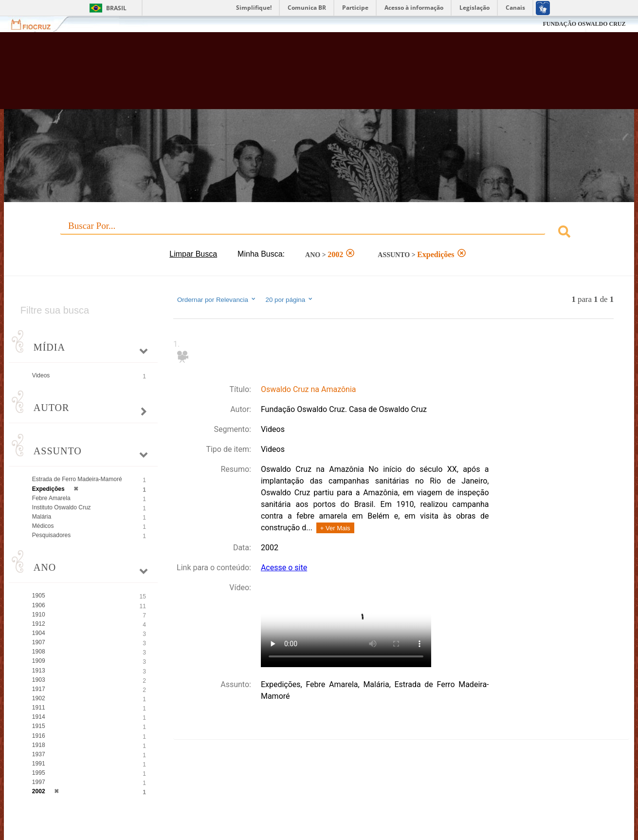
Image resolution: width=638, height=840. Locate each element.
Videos (41, 375)
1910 (39, 615)
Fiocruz (37, 24)
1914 (39, 717)
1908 (39, 652)
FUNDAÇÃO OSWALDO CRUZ (584, 24)
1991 (39, 764)
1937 (39, 754)
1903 (39, 680)
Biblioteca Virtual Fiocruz (279, 75)
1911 (39, 708)
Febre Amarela (51, 498)
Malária (42, 517)
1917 (39, 689)
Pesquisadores (51, 535)
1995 (39, 773)
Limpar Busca (193, 254)
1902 (39, 698)
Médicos (43, 526)
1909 (39, 661)
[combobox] (319, 233)
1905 (39, 596)
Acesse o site (284, 568)
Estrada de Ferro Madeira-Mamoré (77, 479)
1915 (39, 726)
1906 (39, 605)
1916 (39, 736)
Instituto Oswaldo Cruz (62, 507)
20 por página (290, 299)
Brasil (116, 8)
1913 (39, 671)
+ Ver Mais (335, 528)
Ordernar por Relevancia (217, 299)
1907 (39, 642)
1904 (39, 633)
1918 (39, 745)
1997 (39, 782)
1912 (39, 624)
